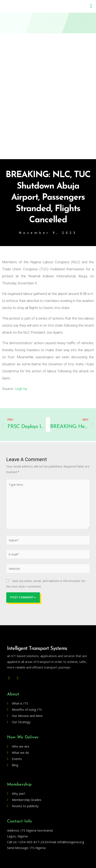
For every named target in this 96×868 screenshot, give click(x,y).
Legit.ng (21, 389)
